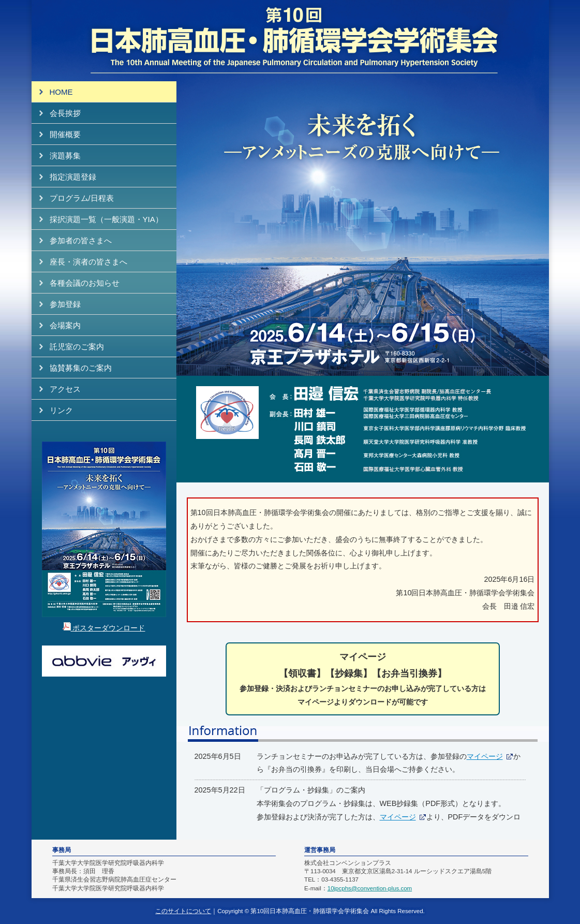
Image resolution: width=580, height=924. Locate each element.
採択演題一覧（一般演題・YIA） (106, 219)
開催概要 (65, 134)
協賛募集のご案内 (81, 368)
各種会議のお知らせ (85, 283)
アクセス (65, 389)
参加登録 (65, 304)
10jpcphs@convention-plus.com (370, 888)
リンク (61, 410)
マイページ (485, 756)
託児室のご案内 (77, 347)
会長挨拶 (65, 113)
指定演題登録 (73, 177)
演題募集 (65, 156)
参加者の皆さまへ (81, 240)
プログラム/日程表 (82, 198)
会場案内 (65, 325)
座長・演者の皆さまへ (88, 262)
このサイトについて (183, 911)
